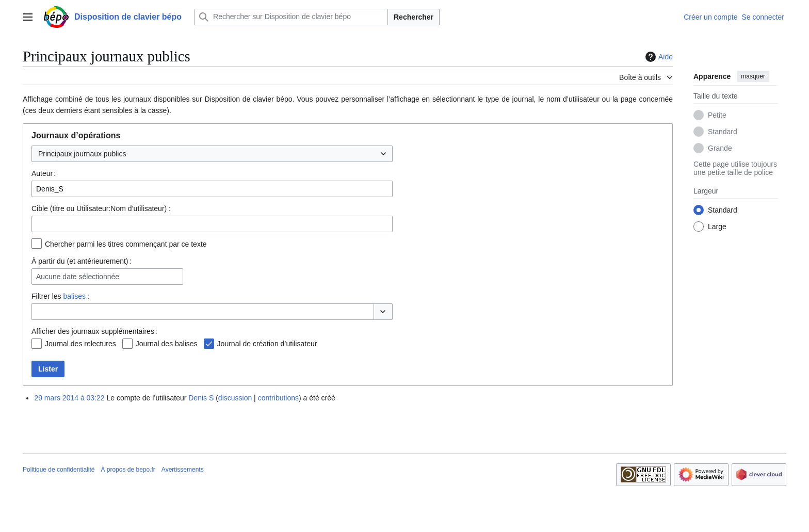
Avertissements (183, 470)
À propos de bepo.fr (128, 470)
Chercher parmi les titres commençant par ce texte (126, 244)
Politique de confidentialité (59, 470)
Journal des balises (167, 344)
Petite (717, 115)
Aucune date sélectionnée (78, 277)
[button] (383, 312)
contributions (278, 398)
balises (74, 296)
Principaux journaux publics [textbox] (82, 154)
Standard (723, 132)
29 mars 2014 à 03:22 (69, 398)
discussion (235, 398)
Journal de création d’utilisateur (267, 344)
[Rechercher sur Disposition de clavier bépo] (291, 17)
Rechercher (414, 17)
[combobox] (212, 154)
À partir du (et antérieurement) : (81, 261)
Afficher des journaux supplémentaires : (94, 331)
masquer (753, 76)
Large (717, 227)
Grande (720, 148)
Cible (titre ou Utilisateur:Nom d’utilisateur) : (101, 208)
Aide (658, 57)
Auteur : (44, 173)
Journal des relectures (80, 344)
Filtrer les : (61, 296)
